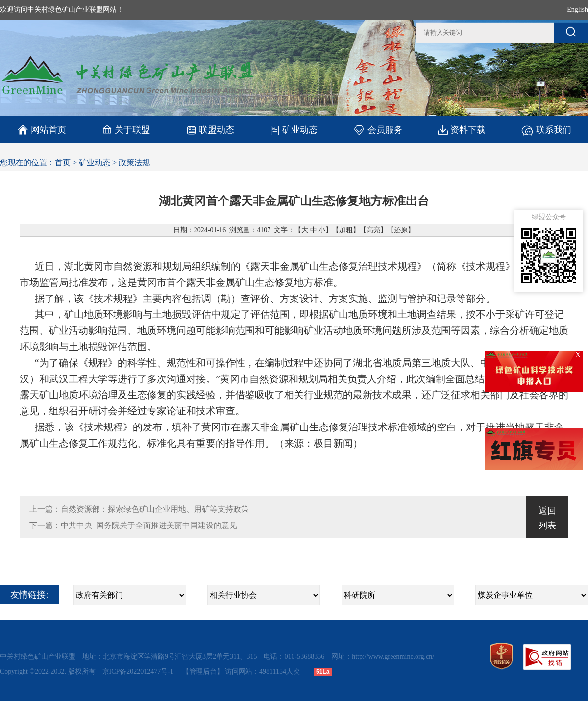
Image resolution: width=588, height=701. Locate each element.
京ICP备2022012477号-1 (139, 671)
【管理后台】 (203, 671)
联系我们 (546, 130)
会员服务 (378, 130)
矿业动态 (294, 130)
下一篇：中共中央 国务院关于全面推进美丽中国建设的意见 (133, 525)
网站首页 (42, 130)
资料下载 (462, 130)
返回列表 (547, 518)
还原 (401, 230)
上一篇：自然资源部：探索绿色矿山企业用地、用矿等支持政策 (139, 509)
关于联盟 (126, 130)
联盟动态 (210, 130)
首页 (63, 163)
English (577, 10)
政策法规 (134, 163)
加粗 (346, 230)
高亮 (373, 230)
